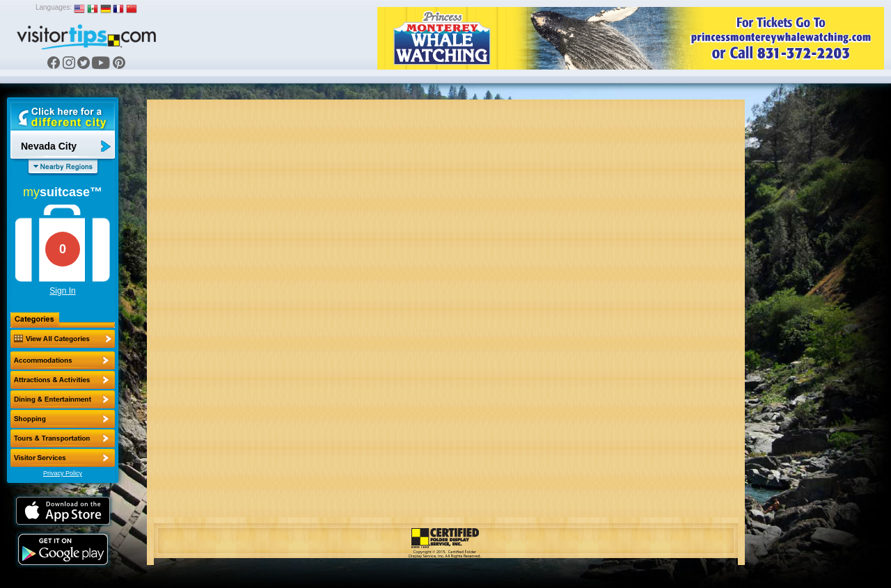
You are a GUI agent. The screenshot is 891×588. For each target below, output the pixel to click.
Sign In (62, 291)
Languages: (54, 7)
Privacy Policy (63, 473)
